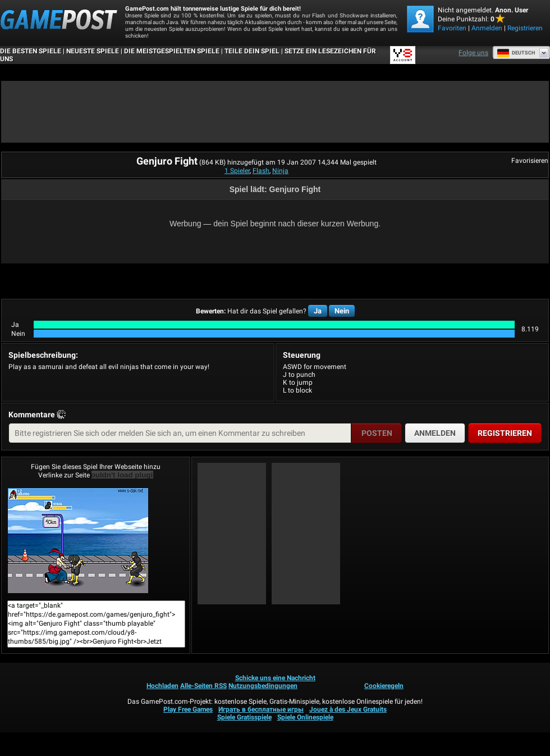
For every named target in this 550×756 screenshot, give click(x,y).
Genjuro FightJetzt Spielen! (78, 540)
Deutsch (516, 53)
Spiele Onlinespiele (305, 717)
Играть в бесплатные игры (261, 709)
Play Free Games (188, 709)
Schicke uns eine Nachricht (275, 678)
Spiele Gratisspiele (244, 717)
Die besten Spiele (31, 51)
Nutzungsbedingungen (263, 686)
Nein (342, 311)
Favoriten (452, 28)
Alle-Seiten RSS (203, 686)
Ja (318, 311)
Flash (261, 171)
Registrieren (525, 28)
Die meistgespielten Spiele (172, 51)
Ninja (280, 171)
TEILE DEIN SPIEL (252, 51)
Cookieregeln (384, 686)
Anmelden (487, 28)
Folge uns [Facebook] (473, 53)
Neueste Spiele (93, 51)
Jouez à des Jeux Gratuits (348, 709)
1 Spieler (237, 171)
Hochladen (162, 686)
